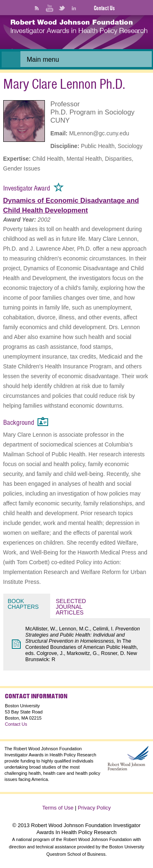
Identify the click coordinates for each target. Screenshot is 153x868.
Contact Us (104, 8)
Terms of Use (58, 808)
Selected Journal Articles (72, 607)
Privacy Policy (94, 808)
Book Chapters (23, 604)
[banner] (79, 30)
